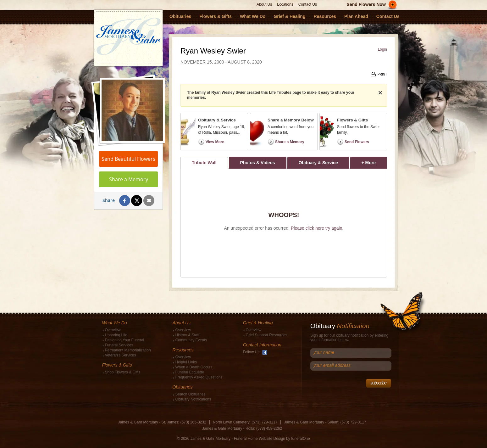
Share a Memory (129, 179)
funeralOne (300, 439)
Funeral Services (119, 345)
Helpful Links (186, 362)
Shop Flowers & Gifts (123, 372)
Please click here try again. (317, 228)
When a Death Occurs (194, 367)
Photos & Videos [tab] (258, 163)
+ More (374, 161)
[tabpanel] (284, 223)
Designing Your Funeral (125, 340)
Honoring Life (116, 335)
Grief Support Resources (267, 335)
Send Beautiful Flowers (128, 159)
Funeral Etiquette (190, 372)
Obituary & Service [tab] (318, 163)
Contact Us (308, 4)
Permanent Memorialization (128, 350)
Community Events (191, 340)
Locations (285, 4)
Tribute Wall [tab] (204, 163)
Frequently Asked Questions (199, 377)
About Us (264, 4)
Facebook (265, 352)
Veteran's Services (121, 355)
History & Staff (187, 335)
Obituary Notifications (193, 399)
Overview (113, 330)
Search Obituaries (191, 394)
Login (382, 49)
